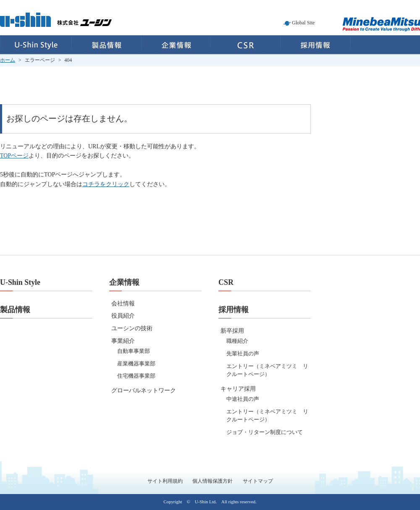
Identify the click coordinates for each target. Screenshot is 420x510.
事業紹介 (123, 341)
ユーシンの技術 (132, 328)
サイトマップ (258, 481)
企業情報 (176, 45)
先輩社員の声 (243, 354)
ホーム (8, 60)
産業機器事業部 (136, 364)
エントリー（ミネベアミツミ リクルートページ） (267, 370)
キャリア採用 (238, 389)
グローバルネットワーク (144, 390)
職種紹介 (237, 341)
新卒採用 (232, 331)
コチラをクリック (106, 184)
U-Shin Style (36, 45)
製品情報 (107, 45)
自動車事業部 (134, 351)
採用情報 (316, 45)
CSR (246, 45)
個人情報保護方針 (213, 481)
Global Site (303, 23)
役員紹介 (123, 316)
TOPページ (14, 156)
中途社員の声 (243, 399)
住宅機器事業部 (136, 376)
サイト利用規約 (165, 481)
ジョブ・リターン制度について (265, 432)
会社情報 (123, 304)
